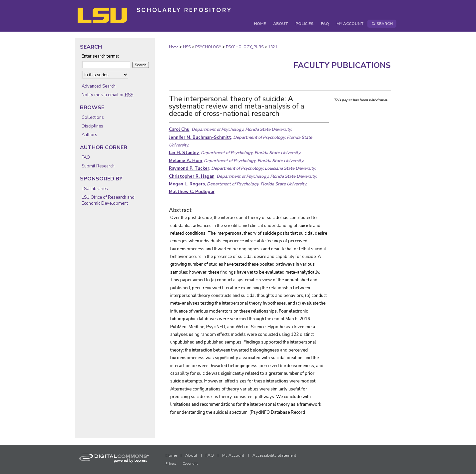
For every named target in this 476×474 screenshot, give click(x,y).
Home (174, 47)
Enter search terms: (100, 56)
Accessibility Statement (274, 455)
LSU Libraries (95, 189)
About (191, 455)
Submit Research (98, 166)
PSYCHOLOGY (208, 47)
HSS (187, 47)
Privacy (171, 464)
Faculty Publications (342, 65)
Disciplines (92, 126)
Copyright (190, 464)
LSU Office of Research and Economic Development (108, 200)
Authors (89, 135)
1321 (273, 47)
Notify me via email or (107, 95)
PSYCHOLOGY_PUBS (245, 47)
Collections (93, 118)
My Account (233, 455)
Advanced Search (99, 86)
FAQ (86, 157)
